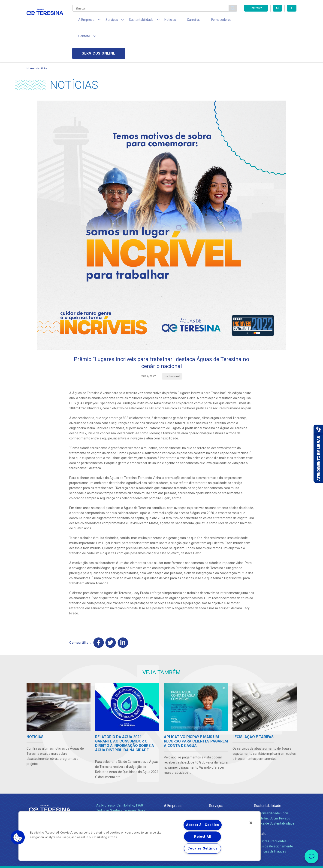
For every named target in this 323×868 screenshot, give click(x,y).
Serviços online (270, 21)
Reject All (203, 837)
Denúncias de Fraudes (270, 819)
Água (213, 781)
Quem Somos (174, 781)
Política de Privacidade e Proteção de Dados (162, 861)
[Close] (251, 823)
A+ (277, 8)
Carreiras (180, 21)
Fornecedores (204, 21)
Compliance (173, 786)
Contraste (256, 8)
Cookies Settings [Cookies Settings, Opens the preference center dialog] (203, 848)
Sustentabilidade (268, 773)
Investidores (173, 791)
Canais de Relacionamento (273, 814)
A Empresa (173, 773)
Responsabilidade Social (272, 781)
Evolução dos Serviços (225, 796)
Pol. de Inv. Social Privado (272, 786)
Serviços (216, 773)
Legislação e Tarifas (223, 791)
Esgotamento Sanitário (226, 786)
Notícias (160, 21)
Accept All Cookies (203, 825)
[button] (18, 837)
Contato (260, 801)
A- (292, 8)
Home (30, 36)
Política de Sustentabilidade (274, 791)
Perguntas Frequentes (270, 809)
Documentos (218, 801)
